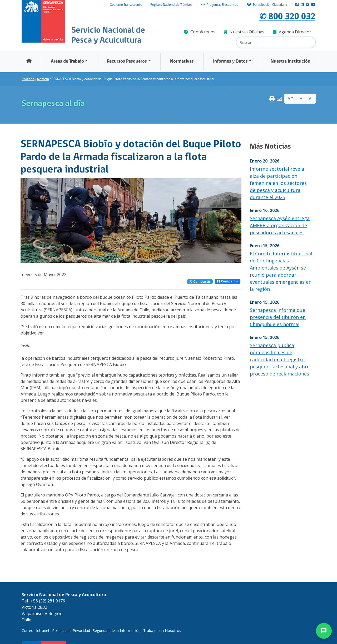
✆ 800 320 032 (287, 16)
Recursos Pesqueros (127, 61)
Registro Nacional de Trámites (171, 5)
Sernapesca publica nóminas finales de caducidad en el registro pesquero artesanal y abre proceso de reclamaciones (280, 359)
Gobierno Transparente (126, 5)
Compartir (200, 282)
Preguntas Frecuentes (220, 5)
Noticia (43, 79)
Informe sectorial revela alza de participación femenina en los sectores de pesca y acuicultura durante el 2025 (278, 183)
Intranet (43, 630)
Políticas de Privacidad (71, 630)
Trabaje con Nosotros (162, 630)
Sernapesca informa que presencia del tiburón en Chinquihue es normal (278, 317)
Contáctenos (200, 32)
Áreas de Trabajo (67, 61)
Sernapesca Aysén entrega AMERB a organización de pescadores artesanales (280, 225)
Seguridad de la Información (117, 630)
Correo (28, 630)
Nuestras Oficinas (244, 32)
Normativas (182, 61)
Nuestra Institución (291, 61)
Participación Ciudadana (267, 5)
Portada (28, 79)
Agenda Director (292, 32)
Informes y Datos (230, 61)
